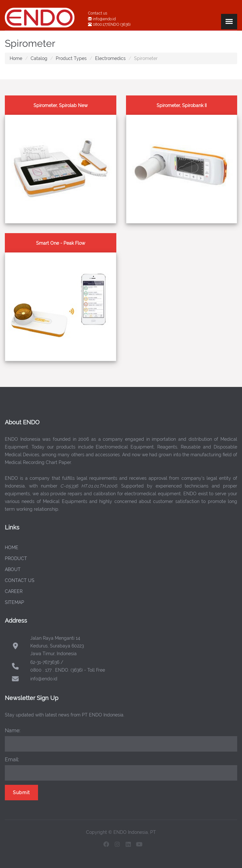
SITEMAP (15, 602)
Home (16, 58)
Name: (13, 730)
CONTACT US (20, 580)
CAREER (14, 591)
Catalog (39, 58)
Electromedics (110, 58)
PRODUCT (16, 558)
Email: (12, 759)
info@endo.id (104, 19)
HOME (12, 547)
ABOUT (13, 569)
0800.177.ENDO (106, 25)
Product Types (71, 58)
